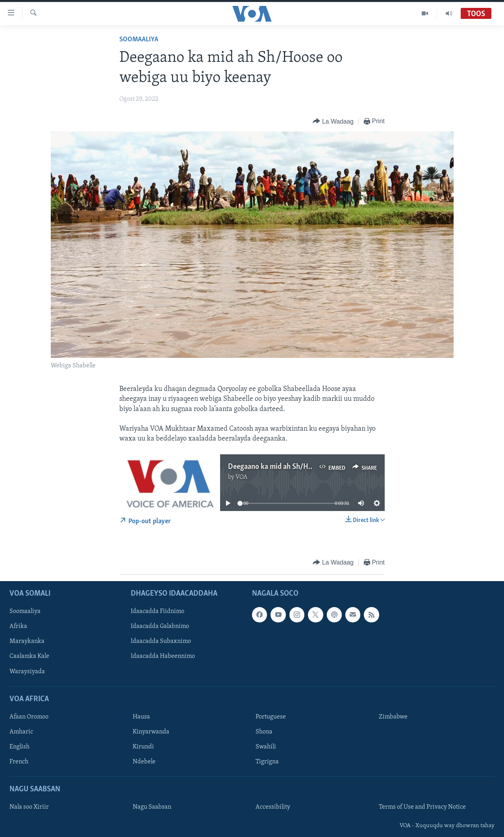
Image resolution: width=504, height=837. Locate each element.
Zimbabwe (393, 717)
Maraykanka (27, 641)
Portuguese (271, 717)
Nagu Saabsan (152, 807)
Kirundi (143, 747)
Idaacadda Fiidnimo (157, 611)
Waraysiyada (27, 671)
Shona (264, 732)
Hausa (141, 717)
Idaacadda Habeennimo (163, 656)
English (19, 747)
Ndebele (144, 762)
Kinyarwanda (151, 732)
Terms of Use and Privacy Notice (422, 807)
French (19, 762)
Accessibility (273, 807)
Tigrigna (267, 762)
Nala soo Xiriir (29, 807)
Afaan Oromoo (29, 717)
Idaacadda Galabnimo (160, 626)
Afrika (18, 626)
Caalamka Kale (29, 656)
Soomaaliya (139, 40)
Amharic (21, 732)
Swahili (266, 747)
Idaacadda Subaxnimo (161, 641)
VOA (242, 477)
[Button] (333, 121)
